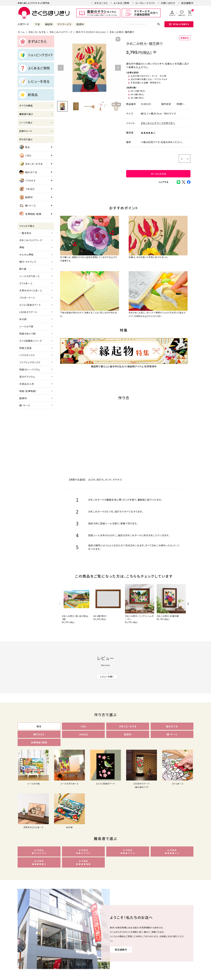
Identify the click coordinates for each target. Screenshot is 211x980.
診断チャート (26, 131)
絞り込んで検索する (179, 24)
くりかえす (27, 180)
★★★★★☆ (148, 133)
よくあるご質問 (121, 3)
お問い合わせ (168, 3)
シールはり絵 (26, 326)
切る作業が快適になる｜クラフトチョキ (149, 79)
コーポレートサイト (145, 3)
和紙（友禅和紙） (28, 391)
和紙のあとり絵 (28, 334)
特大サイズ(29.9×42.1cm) (91, 32)
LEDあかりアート (28, 312)
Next (118, 68)
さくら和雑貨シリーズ (31, 341)
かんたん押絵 (26, 254)
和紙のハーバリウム (30, 369)
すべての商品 (26, 105)
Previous (61, 68)
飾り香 (23, 269)
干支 (38, 24)
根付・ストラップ (28, 262)
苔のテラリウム (27, 377)
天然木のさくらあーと (31, 290)
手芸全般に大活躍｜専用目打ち (146, 83)
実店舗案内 (187, 3)
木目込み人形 (27, 384)
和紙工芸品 (25, 348)
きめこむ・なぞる (37, 32)
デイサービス (64, 24)
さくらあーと (26, 283)
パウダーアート (27, 298)
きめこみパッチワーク (61, 32)
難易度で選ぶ (26, 114)
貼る (25, 147)
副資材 (80, 24)
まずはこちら (101, 3)
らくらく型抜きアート (30, 305)
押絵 (22, 247)
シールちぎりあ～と (30, 276)
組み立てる (28, 172)
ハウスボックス (27, 355)
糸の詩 (23, 319)
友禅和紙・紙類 (30, 214)
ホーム (21, 32)
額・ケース (28, 206)
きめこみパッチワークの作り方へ (158, 123)
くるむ (25, 155)
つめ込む (27, 189)
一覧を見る (25, 233)
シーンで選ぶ (26, 122)
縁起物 (49, 24)
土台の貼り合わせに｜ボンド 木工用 (149, 76)
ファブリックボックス (30, 362)
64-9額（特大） (138, 98)
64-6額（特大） (138, 94)
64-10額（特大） (138, 91)
